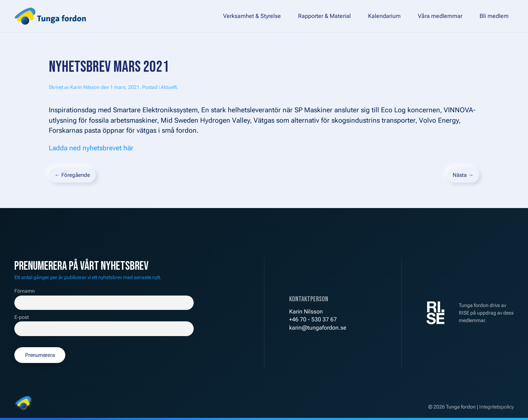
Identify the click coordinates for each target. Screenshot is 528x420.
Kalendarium (384, 16)
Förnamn (25, 291)
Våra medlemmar (440, 16)
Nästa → (463, 175)
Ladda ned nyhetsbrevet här (91, 148)
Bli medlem (494, 16)
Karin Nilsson (85, 87)
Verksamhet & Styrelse (252, 16)
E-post (22, 317)
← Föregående (72, 175)
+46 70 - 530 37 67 (313, 319)
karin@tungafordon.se (318, 328)
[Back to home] (50, 16)
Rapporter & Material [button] (324, 16)
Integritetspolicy (496, 407)
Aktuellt (169, 87)
